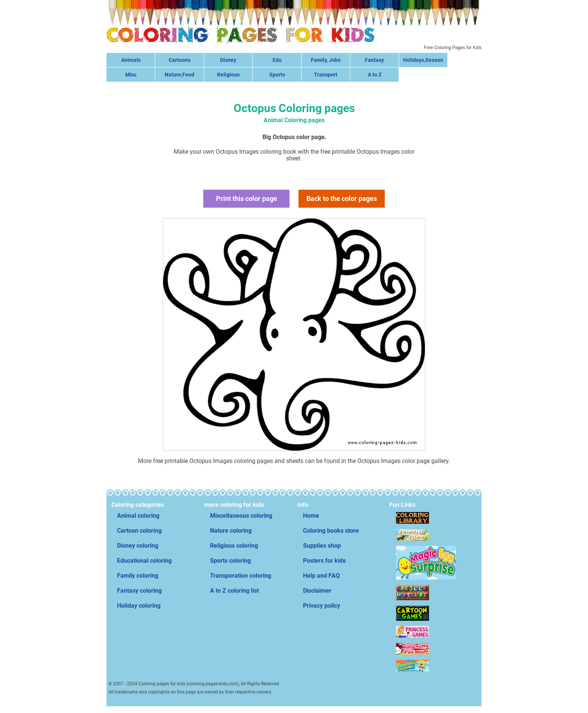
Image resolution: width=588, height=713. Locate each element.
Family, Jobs (326, 60)
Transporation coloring (241, 576)
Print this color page (247, 198)
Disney (228, 60)
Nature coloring (231, 531)
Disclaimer (317, 591)
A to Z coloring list (234, 591)
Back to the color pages (342, 198)
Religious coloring (234, 546)
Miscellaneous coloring (241, 516)
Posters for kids (324, 561)
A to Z (375, 75)
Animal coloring (138, 516)
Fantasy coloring (139, 591)
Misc (131, 75)
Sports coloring (230, 561)
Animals (131, 60)
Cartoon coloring (139, 531)
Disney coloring (138, 546)
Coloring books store (331, 531)
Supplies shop (322, 546)
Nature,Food (179, 75)
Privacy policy (322, 606)
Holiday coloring (139, 606)
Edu (277, 60)
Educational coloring (144, 561)
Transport (326, 75)
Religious (228, 75)
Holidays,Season (423, 60)
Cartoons (180, 60)
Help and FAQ (321, 576)
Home (311, 516)
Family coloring (138, 576)
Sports (277, 75)
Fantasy (374, 60)
